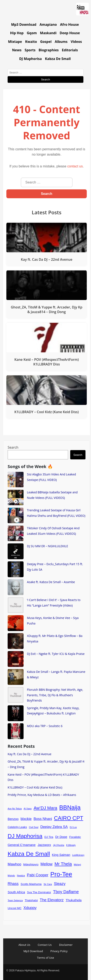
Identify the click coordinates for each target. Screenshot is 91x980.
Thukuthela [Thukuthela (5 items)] (73, 900)
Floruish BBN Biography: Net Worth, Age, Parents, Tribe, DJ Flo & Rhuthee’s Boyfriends (55, 695)
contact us (75, 166)
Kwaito (31, 42)
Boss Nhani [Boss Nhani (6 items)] (43, 819)
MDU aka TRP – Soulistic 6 (45, 726)
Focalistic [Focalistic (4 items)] (75, 837)
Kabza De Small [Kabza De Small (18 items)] (29, 854)
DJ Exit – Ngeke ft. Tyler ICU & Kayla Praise (56, 654)
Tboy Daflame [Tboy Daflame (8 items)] (66, 892)
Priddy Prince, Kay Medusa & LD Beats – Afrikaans (42, 795)
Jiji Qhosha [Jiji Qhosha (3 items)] (59, 845)
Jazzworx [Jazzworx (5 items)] (44, 845)
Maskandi (48, 33)
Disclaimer (66, 945)
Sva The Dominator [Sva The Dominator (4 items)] (39, 892)
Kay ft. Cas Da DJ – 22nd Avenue (29, 754)
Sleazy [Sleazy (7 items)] (60, 884)
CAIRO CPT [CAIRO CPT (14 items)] (69, 818)
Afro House (69, 24)
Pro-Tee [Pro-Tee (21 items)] (61, 874)
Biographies (49, 50)
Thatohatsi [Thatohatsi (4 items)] (31, 900)
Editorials (70, 50)
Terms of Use (46, 958)
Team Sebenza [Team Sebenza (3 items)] (15, 900)
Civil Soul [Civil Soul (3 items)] (34, 827)
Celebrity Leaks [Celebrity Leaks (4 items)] (17, 827)
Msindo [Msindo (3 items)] (11, 875)
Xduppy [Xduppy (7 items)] (30, 908)
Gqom (32, 33)
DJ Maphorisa (31, 59)
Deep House (70, 33)
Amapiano (48, 24)
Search (13, 447)
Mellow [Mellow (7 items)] (47, 864)
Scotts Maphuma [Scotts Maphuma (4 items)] (31, 884)
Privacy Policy (59, 951)
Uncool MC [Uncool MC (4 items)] (15, 908)
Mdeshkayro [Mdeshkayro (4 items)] (31, 864)
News (17, 50)
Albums (61, 42)
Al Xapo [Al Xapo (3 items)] (28, 809)
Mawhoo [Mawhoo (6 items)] (14, 864)
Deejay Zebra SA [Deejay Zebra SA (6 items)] (54, 827)
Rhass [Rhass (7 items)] (13, 884)
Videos (76, 42)
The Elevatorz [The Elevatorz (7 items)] (52, 900)
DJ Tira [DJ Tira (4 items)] (49, 837)
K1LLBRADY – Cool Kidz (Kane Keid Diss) (35, 787)
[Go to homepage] (83, 10)
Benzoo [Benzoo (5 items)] (13, 819)
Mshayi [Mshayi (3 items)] (77, 865)
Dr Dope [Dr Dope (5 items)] (61, 837)
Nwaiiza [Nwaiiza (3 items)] (21, 875)
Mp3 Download (24, 24)
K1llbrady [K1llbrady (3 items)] (71, 845)
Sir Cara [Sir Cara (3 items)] (48, 884)
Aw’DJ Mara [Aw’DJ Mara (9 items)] (45, 808)
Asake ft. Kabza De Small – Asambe (51, 582)
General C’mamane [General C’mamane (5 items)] (22, 845)
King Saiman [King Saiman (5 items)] (61, 855)
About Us (24, 945)
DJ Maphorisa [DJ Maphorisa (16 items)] (25, 836)
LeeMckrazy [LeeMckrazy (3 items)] (78, 855)
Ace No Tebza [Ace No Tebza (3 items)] (15, 809)
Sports (30, 50)
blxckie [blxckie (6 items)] (26, 819)
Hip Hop (17, 33)
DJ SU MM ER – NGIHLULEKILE (48, 546)
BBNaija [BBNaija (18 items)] (70, 807)
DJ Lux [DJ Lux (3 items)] (73, 827)
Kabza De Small (58, 59)
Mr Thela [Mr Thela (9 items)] (63, 864)
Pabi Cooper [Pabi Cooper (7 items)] (38, 875)
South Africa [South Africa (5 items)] (16, 892)
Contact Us (45, 945)
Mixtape (15, 42)
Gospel (46, 42)
